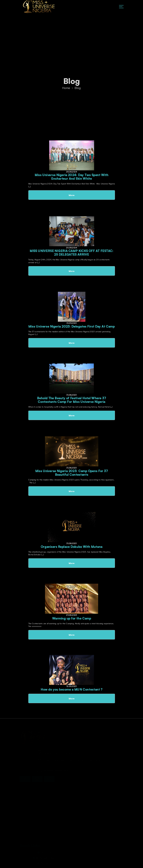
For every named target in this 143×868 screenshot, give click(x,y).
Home (66, 89)
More (71, 195)
